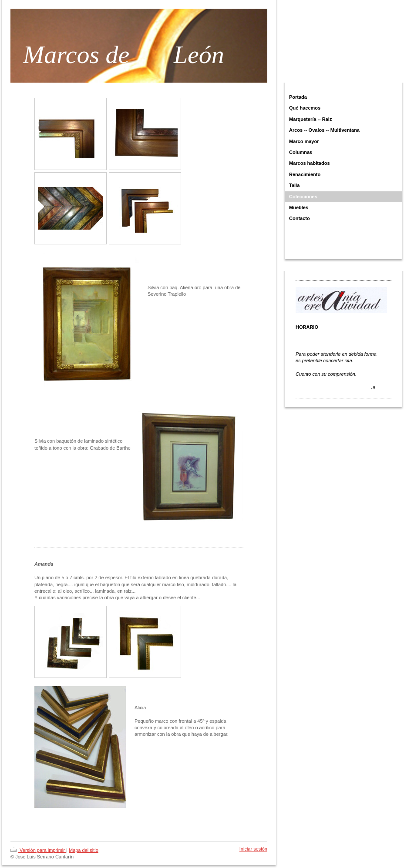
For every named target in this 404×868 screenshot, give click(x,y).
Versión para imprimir (38, 850)
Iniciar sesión (253, 849)
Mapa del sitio (84, 850)
